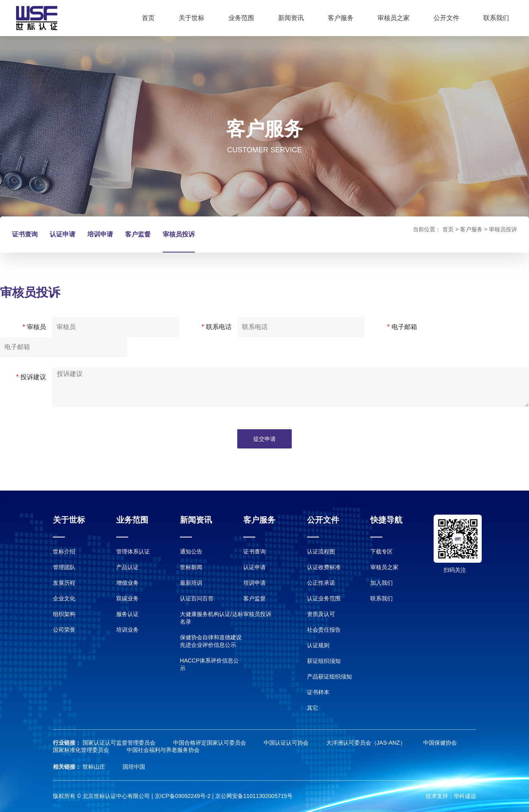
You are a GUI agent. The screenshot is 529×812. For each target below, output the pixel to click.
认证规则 (318, 645)
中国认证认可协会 (287, 743)
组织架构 (64, 614)
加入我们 (382, 583)
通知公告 (191, 551)
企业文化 (64, 598)
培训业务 (127, 630)
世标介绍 (64, 551)
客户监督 (138, 234)
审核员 (34, 327)
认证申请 (63, 234)
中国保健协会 (440, 743)
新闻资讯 (291, 18)
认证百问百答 (197, 598)
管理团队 (64, 567)
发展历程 (64, 583)
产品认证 (127, 567)
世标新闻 (191, 567)
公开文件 (446, 18)
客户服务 (341, 18)
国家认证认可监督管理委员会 (120, 743)
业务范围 (241, 18)
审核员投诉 (179, 234)
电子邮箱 (402, 327)
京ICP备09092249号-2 (183, 796)
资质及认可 (321, 614)
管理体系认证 (133, 551)
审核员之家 (394, 18)
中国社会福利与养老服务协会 (163, 750)
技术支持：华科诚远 (451, 796)
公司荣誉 (64, 630)
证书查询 (25, 234)
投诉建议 (31, 377)
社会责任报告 (324, 630)
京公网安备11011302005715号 (254, 796)
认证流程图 (321, 551)
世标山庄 (95, 767)
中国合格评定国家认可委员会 (210, 743)
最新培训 (191, 583)
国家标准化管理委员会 (82, 750)
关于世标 (192, 18)
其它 (313, 708)
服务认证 (127, 614)
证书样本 (318, 692)
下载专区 (382, 551)
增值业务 (127, 583)
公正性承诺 (321, 583)
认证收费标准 (324, 567)
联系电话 (217, 327)
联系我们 (496, 18)
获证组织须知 (324, 661)
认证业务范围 (324, 598)
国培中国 (134, 767)
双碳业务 (127, 598)
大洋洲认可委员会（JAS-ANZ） (367, 743)
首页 (148, 18)
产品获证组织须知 (329, 677)
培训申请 (100, 234)
